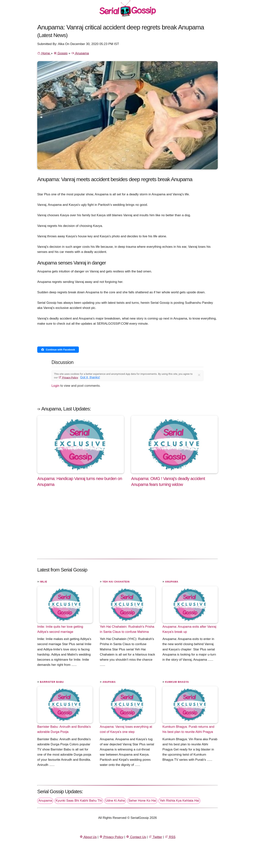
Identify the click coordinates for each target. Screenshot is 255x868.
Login (55, 386)
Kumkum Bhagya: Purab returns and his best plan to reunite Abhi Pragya (188, 729)
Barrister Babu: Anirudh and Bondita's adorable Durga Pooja (64, 729)
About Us (88, 837)
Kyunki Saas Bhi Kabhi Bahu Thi (79, 801)
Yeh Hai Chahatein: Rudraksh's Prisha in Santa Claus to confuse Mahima (127, 629)
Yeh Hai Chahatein (116, 582)
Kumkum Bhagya (177, 682)
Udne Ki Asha (115, 801)
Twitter (155, 837)
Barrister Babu (52, 682)
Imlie (44, 582)
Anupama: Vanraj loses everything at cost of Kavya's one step (126, 729)
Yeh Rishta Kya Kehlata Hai (179, 801)
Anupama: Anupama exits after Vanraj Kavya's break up (189, 629)
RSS (170, 837)
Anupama (80, 53)
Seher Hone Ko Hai (142, 801)
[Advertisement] (127, 527)
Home (44, 53)
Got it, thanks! (90, 377)
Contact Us (136, 837)
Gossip (61, 53)
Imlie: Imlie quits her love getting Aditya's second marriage (60, 629)
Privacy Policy (68, 377)
